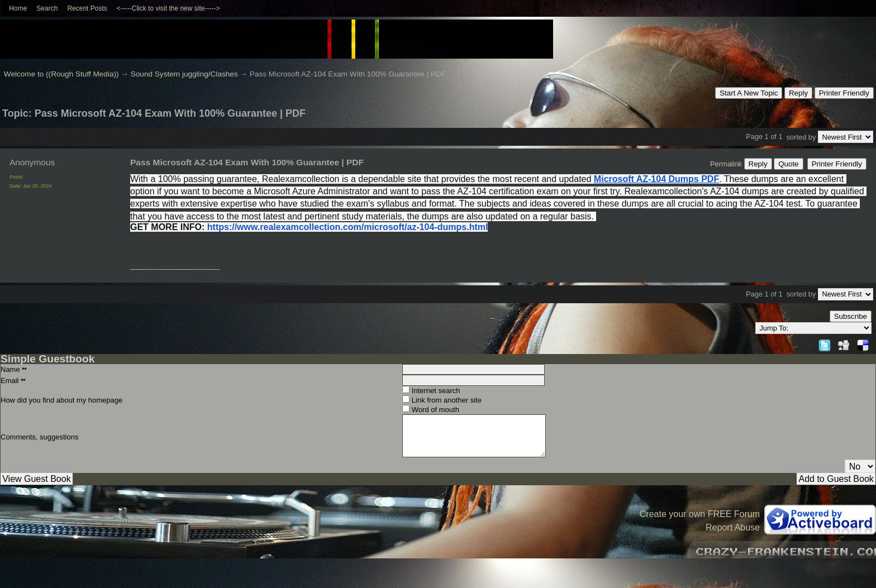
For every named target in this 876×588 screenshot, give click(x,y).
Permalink (726, 164)
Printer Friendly (844, 93)
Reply (798, 93)
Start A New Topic (749, 93)
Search (47, 8)
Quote (788, 164)
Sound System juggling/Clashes (184, 74)
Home (18, 8)
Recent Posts (87, 8)
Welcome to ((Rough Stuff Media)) (61, 74)
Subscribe (851, 316)
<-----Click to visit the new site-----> (168, 8)
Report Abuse (733, 527)
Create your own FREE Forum (700, 514)
